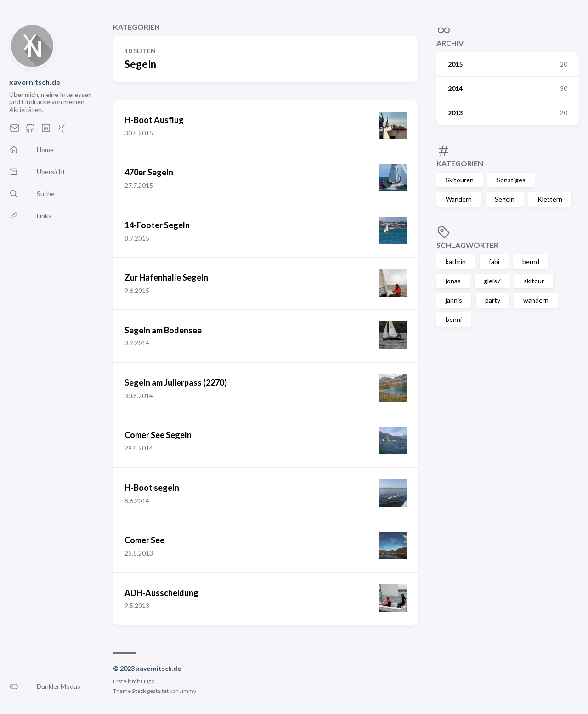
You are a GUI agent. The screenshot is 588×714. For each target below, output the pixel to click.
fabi (494, 261)
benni (454, 319)
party (493, 300)
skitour (534, 281)
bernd (531, 261)
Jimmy (188, 691)
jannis (454, 300)
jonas (453, 281)
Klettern (550, 199)
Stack (139, 691)
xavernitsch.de (35, 82)
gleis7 (492, 281)
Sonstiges (511, 180)
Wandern (459, 199)
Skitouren (460, 180)
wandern (536, 300)
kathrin (456, 261)
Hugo (148, 681)
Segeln (505, 199)
